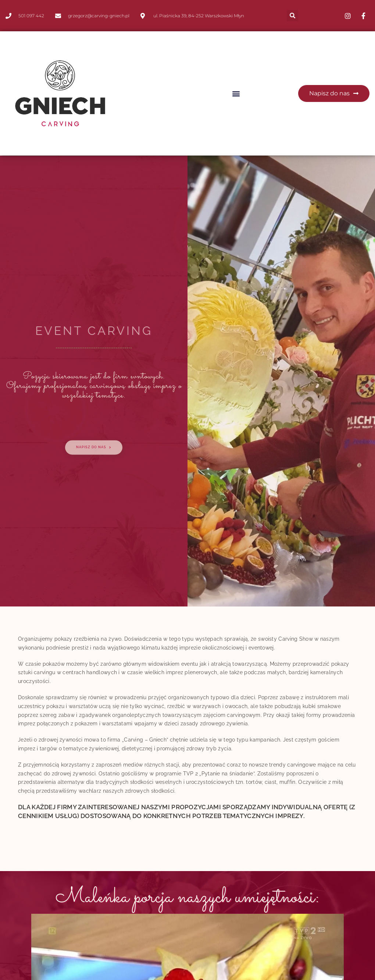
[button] (292, 16)
